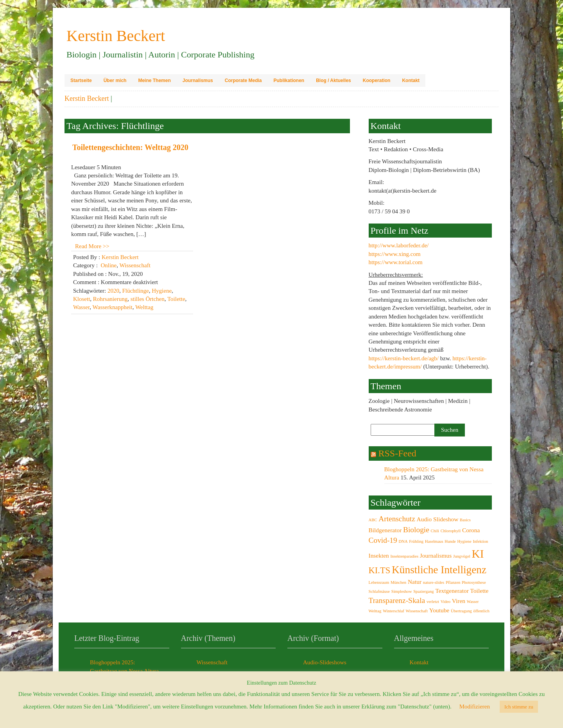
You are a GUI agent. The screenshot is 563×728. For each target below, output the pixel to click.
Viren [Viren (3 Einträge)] (459, 601)
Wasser (81, 307)
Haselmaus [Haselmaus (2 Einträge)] (434, 541)
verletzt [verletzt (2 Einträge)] (433, 602)
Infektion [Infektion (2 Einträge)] (480, 541)
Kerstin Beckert (87, 98)
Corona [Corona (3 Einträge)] (471, 530)
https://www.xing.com (395, 254)
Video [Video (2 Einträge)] (446, 602)
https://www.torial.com (396, 262)
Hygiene (162, 291)
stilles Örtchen (148, 299)
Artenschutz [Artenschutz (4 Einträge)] (397, 519)
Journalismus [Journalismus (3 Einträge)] (436, 555)
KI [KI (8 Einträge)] (478, 554)
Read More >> (92, 246)
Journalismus (198, 80)
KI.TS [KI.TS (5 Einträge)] (380, 570)
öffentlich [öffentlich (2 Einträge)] (481, 611)
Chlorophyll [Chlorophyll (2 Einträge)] (451, 531)
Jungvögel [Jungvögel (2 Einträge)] (462, 556)
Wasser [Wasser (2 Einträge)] (473, 602)
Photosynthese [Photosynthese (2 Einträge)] (474, 582)
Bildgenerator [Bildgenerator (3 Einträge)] (385, 530)
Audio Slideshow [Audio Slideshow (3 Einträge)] (438, 519)
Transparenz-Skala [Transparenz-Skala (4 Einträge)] (397, 600)
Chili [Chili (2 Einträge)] (435, 531)
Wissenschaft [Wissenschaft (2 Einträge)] (416, 611)
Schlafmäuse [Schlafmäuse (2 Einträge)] (379, 591)
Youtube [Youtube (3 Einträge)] (439, 610)
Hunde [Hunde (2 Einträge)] (450, 541)
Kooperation (377, 80)
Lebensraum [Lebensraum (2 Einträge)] (379, 582)
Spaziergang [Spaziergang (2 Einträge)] (423, 591)
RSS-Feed (397, 453)
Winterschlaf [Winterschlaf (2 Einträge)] (394, 611)
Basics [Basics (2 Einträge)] (465, 520)
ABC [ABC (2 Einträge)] (373, 520)
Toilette (176, 299)
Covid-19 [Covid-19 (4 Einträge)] (383, 540)
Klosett (82, 299)
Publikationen (289, 80)
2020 (113, 291)
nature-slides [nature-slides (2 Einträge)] (434, 582)
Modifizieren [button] (475, 707)
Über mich (115, 80)
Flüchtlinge (135, 291)
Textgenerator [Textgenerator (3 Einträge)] (452, 591)
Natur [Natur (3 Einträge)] (415, 582)
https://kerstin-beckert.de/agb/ (404, 358)
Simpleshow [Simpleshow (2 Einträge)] (402, 591)
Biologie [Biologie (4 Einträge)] (416, 530)
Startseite (81, 80)
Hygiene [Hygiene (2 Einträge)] (464, 541)
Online (108, 265)
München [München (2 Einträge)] (398, 582)
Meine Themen (154, 80)
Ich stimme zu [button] (519, 707)
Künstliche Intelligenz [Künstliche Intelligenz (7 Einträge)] (439, 570)
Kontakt (411, 80)
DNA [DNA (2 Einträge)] (403, 541)
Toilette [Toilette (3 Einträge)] (480, 591)
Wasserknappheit (113, 307)
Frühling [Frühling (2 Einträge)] (416, 541)
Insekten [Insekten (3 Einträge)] (379, 555)
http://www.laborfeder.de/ (399, 245)
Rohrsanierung (110, 299)
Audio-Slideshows (325, 662)
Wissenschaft (135, 265)
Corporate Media (243, 80)
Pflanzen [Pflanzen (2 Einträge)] (453, 582)
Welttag (144, 307)
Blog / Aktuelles (333, 80)
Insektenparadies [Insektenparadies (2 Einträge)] (405, 556)
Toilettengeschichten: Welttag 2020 (130, 147)
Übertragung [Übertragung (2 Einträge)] (461, 611)
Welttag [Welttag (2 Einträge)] (375, 611)
